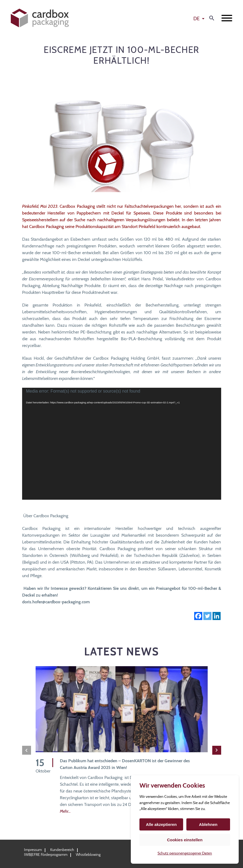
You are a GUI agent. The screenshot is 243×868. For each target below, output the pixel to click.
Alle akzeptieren (161, 824)
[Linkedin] (217, 616)
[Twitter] (207, 616)
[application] (122, 444)
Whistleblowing (88, 855)
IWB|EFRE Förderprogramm (46, 855)
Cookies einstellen (185, 840)
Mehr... (65, 811)
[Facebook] (198, 616)
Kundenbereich (62, 850)
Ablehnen (208, 824)
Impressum (33, 850)
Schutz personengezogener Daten (185, 853)
